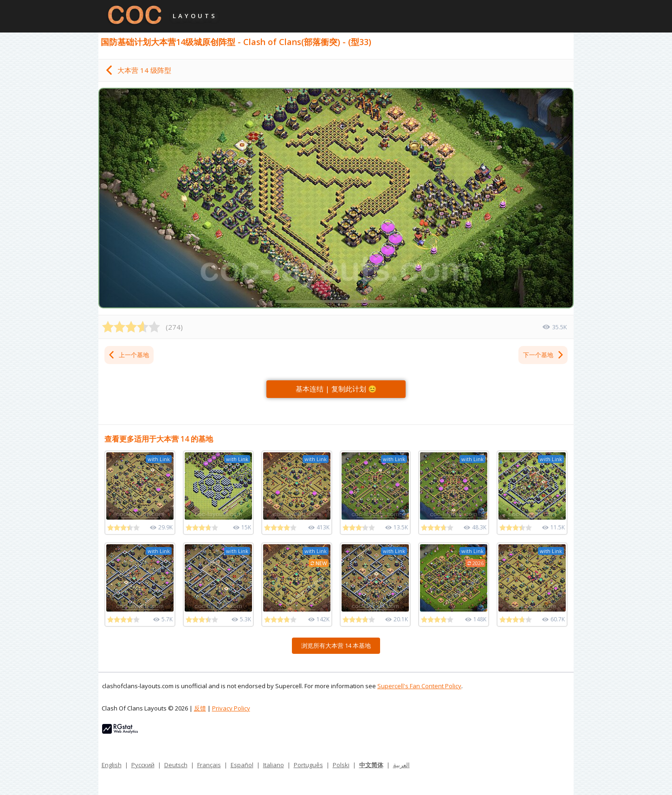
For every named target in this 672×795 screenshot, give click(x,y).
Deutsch (176, 765)
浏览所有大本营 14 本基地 (336, 645)
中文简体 (371, 765)
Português (308, 765)
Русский (143, 765)
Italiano (274, 765)
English (112, 765)
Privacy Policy (231, 708)
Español (242, 765)
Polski (341, 765)
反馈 (200, 708)
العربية (401, 765)
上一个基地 (128, 355)
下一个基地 (544, 355)
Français (209, 765)
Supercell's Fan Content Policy (419, 686)
